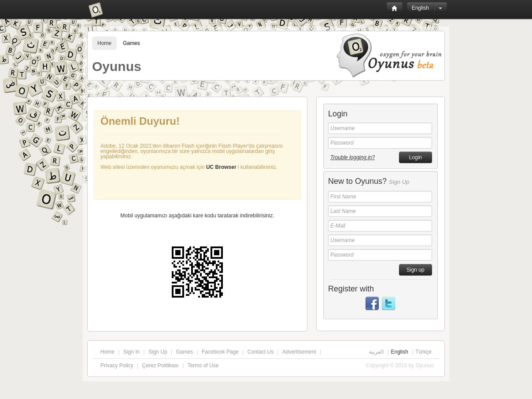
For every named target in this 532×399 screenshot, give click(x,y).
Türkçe (423, 352)
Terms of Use (203, 365)
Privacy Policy (117, 365)
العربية (376, 352)
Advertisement (299, 352)
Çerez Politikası (160, 365)
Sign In (131, 352)
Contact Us (260, 352)
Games (131, 43)
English (420, 8)
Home (104, 43)
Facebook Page (220, 352)
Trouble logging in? (353, 157)
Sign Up (158, 352)
